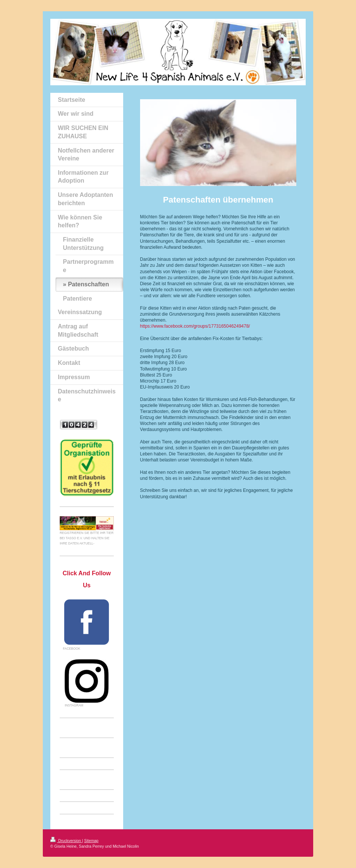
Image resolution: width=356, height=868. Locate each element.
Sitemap (91, 841)
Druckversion (66, 841)
